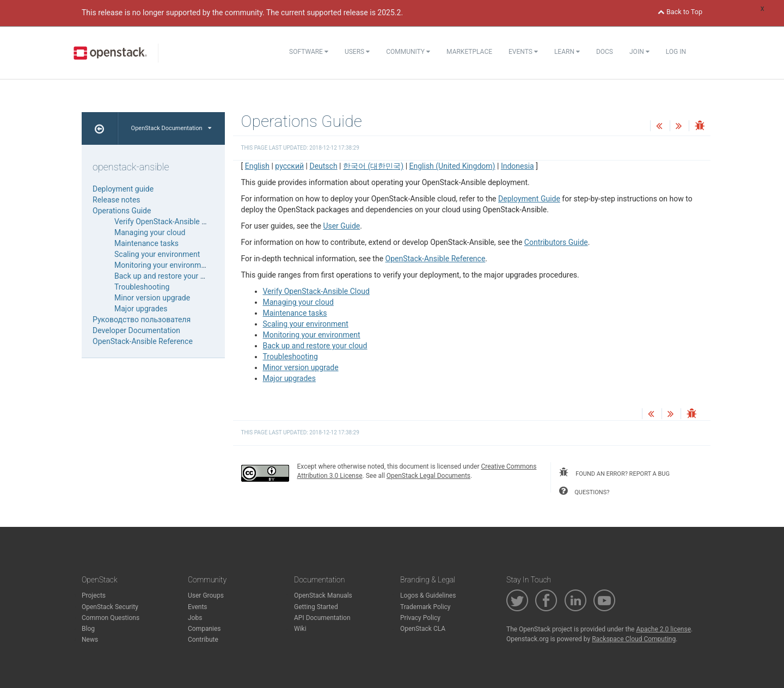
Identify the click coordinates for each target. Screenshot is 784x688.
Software (309, 52)
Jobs (195, 618)
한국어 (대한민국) (373, 166)
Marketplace (469, 52)
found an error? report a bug (614, 472)
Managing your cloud (298, 302)
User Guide (341, 226)
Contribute (203, 640)
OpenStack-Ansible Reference (436, 259)
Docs (605, 52)
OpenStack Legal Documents (428, 476)
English (257, 166)
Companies (204, 629)
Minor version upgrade (301, 367)
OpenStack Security (110, 607)
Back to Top (680, 12)
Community (408, 52)
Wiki (300, 629)
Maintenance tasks (295, 313)
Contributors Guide (556, 242)
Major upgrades (289, 378)
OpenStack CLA (423, 629)
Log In (676, 52)
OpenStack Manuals (323, 595)
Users (357, 52)
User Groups (206, 595)
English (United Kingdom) (452, 166)
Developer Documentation (136, 330)
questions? (584, 491)
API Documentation (322, 618)
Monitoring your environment (312, 335)
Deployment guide (123, 189)
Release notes (117, 200)
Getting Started (316, 607)
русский (289, 166)
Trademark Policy (425, 607)
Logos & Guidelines (428, 595)
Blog (88, 629)
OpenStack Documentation (171, 128)
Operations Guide (122, 211)
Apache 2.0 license (663, 629)
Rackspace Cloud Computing (634, 639)
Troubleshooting (290, 357)
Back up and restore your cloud (315, 346)
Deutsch (323, 166)
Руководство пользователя (142, 320)
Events (523, 52)
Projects (94, 595)
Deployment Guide (529, 199)
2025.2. (390, 13)
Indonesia (517, 166)
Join (639, 52)
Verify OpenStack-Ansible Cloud (316, 291)
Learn (567, 52)
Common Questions (111, 618)
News (90, 640)
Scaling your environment (306, 324)
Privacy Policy (420, 618)
